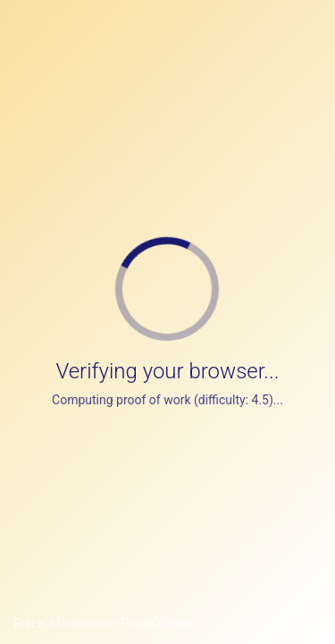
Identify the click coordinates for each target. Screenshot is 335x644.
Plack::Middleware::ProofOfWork (103, 623)
